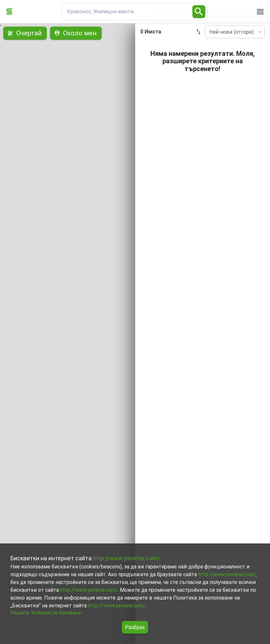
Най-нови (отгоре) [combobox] (231, 32)
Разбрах (135, 627)
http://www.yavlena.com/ (126, 558)
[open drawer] (260, 12)
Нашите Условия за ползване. (46, 613)
